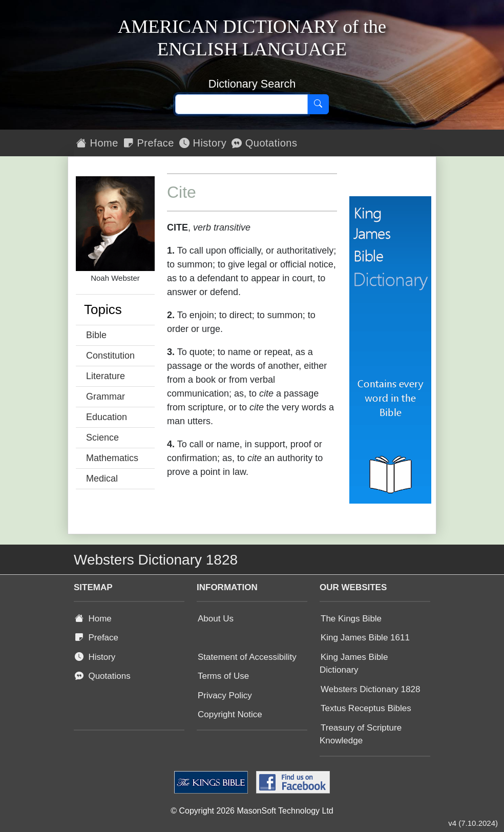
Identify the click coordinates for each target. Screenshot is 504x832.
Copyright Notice (230, 714)
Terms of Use (223, 676)
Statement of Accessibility (247, 657)
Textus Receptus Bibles (366, 708)
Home (97, 143)
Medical (102, 479)
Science (102, 438)
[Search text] (241, 105)
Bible (96, 335)
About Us (216, 619)
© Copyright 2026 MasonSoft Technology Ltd (252, 811)
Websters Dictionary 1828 (370, 689)
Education (107, 417)
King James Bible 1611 (365, 638)
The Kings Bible (351, 619)
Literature (106, 376)
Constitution (110, 356)
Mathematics (112, 458)
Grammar (106, 397)
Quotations (264, 143)
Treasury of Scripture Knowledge (361, 734)
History (203, 143)
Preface (149, 143)
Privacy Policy (225, 695)
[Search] (318, 105)
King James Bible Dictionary (354, 664)
